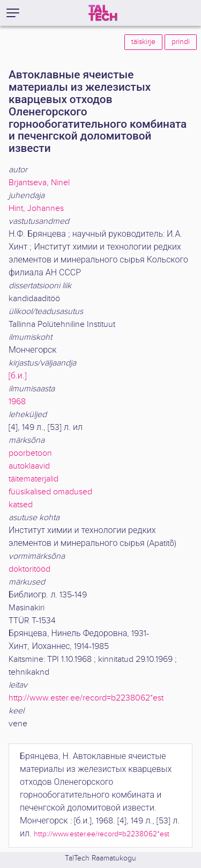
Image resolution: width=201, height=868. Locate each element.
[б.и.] (18, 376)
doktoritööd (29, 569)
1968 (17, 402)
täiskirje (143, 42)
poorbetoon (30, 453)
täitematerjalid (33, 479)
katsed (21, 505)
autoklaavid (29, 466)
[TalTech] (103, 13)
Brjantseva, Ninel (39, 183)
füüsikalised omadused (50, 492)
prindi (181, 42)
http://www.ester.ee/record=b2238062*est (86, 698)
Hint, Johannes (36, 209)
